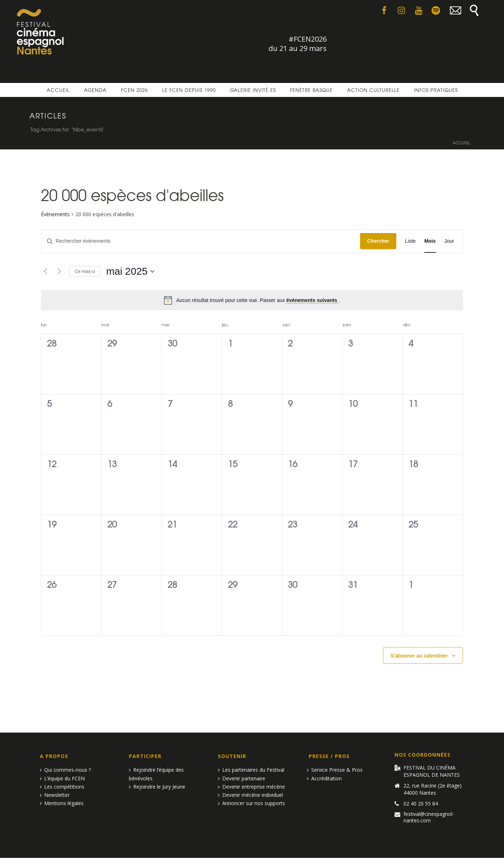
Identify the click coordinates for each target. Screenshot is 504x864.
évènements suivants (313, 300)
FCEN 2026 (134, 90)
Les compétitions (62, 787)
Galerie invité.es (253, 90)
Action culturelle (373, 90)
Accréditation (324, 778)
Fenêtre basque (311, 90)
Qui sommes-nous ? (65, 770)
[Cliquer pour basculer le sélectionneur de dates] (130, 271)
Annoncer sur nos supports (251, 803)
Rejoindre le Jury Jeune (157, 787)
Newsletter (55, 795)
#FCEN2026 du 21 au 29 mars (298, 44)
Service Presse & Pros (335, 770)
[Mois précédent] (45, 271)
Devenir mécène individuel (250, 795)
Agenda (95, 90)
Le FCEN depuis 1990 (189, 90)
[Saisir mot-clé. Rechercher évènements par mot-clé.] (201, 241)
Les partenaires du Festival (251, 770)
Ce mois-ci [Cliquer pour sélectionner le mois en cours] (85, 271)
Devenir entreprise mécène (251, 787)
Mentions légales (62, 803)
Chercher (378, 241)
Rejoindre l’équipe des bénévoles (156, 774)
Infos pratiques (436, 90)
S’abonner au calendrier (419, 656)
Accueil (58, 90)
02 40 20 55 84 (421, 804)
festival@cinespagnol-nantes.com (429, 817)
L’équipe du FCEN (62, 778)
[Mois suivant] (59, 271)
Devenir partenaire (242, 778)
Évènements (55, 214)
